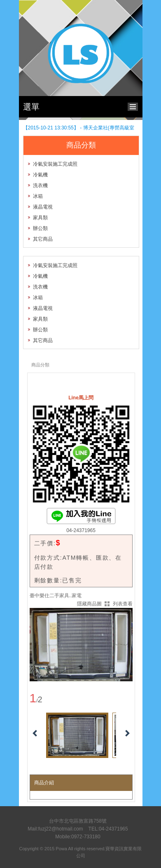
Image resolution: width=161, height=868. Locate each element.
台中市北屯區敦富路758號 (78, 821)
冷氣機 (40, 175)
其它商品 (43, 239)
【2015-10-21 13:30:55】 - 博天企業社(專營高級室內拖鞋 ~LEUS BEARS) (79, 128)
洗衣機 (40, 185)
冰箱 (38, 196)
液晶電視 (43, 207)
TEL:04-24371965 (108, 829)
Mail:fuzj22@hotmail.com (55, 829)
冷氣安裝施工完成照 (55, 164)
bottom (135, 106)
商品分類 (40, 365)
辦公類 (40, 228)
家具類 (40, 218)
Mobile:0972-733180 (78, 837)
